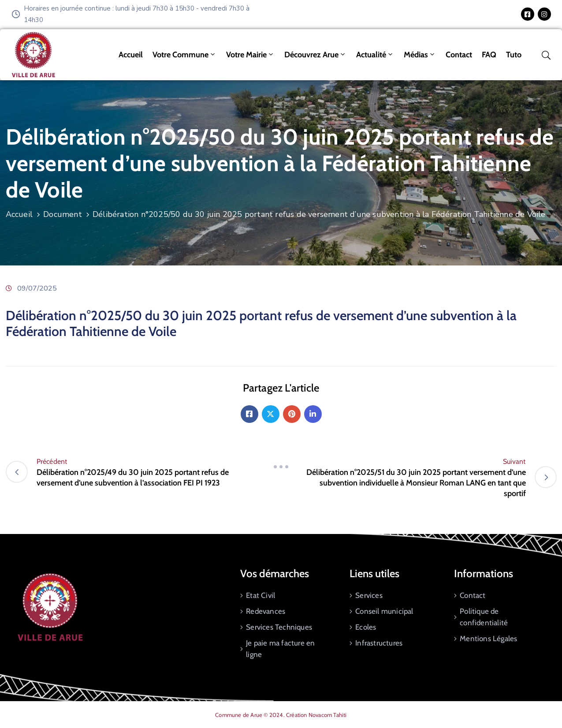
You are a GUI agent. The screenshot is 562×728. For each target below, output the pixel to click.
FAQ (489, 55)
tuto (514, 55)
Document (63, 214)
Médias (420, 55)
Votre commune (184, 55)
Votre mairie (250, 55)
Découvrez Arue (315, 55)
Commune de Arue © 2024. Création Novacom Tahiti (281, 715)
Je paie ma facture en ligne (280, 649)
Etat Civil (261, 595)
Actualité (375, 55)
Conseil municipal (384, 611)
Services (369, 595)
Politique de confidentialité (484, 617)
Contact (459, 55)
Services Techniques (279, 627)
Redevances (266, 611)
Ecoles (366, 627)
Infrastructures (379, 643)
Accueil (131, 55)
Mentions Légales (488, 638)
